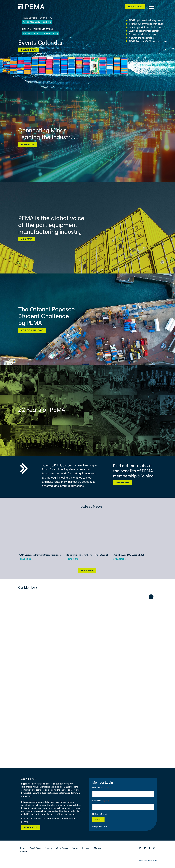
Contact (24, 852)
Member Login (135, 7)
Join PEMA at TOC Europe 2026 (129, 555)
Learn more (28, 144)
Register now (29, 50)
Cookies (86, 848)
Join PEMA (27, 239)
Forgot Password (100, 826)
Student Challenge (32, 330)
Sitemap (97, 848)
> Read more (25, 559)
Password (101, 801)
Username (101, 788)
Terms (75, 848)
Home (23, 848)
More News (87, 571)
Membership (123, 482)
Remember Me (101, 814)
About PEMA (35, 848)
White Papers (62, 848)
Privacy (48, 848)
